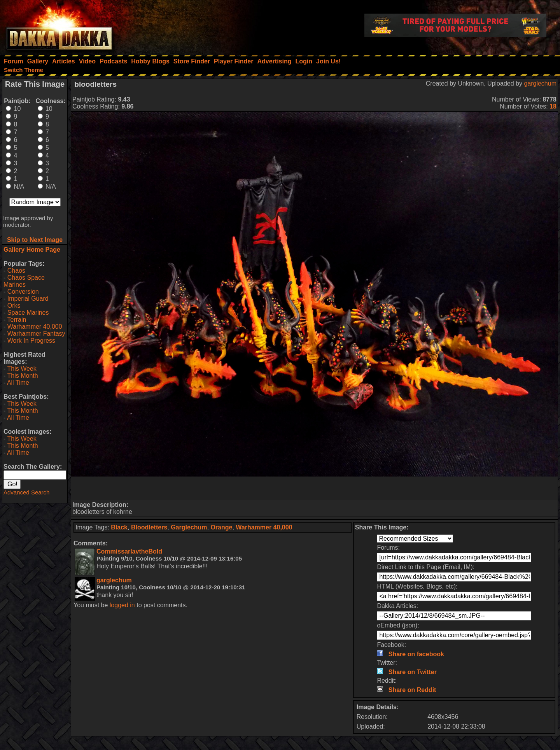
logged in (122, 605)
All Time (18, 383)
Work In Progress (31, 341)
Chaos (16, 271)
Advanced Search (26, 492)
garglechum (540, 83)
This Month (22, 376)
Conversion (23, 292)
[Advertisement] (315, 488)
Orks (14, 306)
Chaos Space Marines (24, 281)
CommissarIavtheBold (129, 551)
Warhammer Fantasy (36, 334)
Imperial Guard (28, 299)
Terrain (17, 320)
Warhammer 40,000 (35, 327)
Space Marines (28, 313)
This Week (22, 369)
